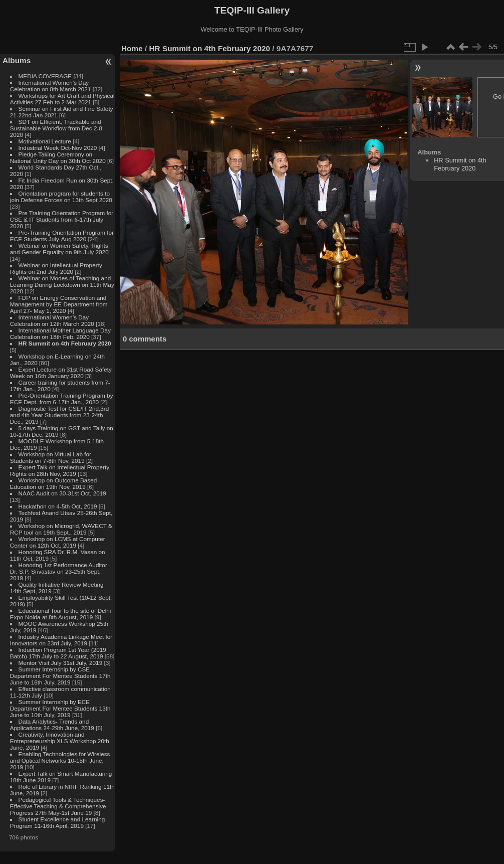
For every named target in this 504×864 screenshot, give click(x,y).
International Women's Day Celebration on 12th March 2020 (52, 320)
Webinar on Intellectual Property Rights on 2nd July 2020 (56, 268)
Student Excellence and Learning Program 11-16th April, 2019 (57, 822)
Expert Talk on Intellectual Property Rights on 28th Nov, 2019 (60, 470)
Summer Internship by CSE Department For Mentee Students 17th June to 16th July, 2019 (60, 676)
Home (132, 48)
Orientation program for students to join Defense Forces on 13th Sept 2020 (61, 197)
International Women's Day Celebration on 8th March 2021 (51, 86)
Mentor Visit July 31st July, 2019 (61, 663)
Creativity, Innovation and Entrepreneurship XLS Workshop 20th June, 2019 (60, 741)
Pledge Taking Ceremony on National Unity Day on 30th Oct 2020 (58, 157)
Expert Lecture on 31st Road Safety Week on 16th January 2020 (61, 373)
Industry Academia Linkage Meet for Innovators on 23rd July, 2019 (61, 640)
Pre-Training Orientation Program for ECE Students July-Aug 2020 (62, 236)
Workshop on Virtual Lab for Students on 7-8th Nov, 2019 (51, 457)
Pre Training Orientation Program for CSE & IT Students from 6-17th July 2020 (62, 219)
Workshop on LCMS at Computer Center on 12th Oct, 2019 (58, 542)
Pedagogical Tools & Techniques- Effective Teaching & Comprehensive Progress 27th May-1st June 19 (58, 806)
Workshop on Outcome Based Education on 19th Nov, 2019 (54, 483)
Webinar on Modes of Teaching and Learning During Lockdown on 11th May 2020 (62, 285)
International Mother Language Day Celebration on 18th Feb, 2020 (60, 333)
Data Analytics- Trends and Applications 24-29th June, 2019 (52, 725)
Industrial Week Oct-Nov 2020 (58, 148)
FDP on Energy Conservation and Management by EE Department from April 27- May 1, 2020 (59, 304)
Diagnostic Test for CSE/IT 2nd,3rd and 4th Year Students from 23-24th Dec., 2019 (59, 415)
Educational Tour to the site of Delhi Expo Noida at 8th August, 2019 (61, 614)
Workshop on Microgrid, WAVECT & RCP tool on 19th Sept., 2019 (61, 529)
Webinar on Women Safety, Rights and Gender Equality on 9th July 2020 (59, 249)
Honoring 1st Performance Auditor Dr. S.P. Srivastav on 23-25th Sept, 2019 (59, 571)
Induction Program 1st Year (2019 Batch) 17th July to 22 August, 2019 (58, 653)
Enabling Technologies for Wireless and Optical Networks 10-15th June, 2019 (60, 760)
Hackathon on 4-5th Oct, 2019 (58, 506)
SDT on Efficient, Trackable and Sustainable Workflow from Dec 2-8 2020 (56, 128)
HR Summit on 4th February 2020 (65, 343)
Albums (17, 60)
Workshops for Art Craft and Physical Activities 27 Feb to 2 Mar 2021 (62, 99)
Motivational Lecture (45, 141)
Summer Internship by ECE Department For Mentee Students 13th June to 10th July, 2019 (60, 708)
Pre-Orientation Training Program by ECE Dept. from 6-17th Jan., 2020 (62, 399)
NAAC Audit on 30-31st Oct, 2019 (62, 493)
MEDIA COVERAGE (45, 76)
